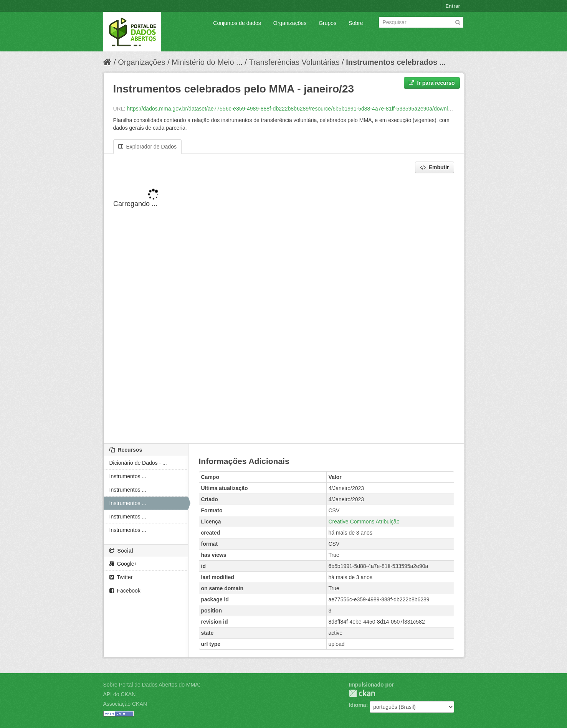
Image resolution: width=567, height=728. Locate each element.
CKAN (362, 693)
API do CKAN (120, 694)
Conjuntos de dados (237, 23)
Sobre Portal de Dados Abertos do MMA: (152, 685)
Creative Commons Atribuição (364, 522)
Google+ (123, 564)
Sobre (356, 23)
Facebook (125, 591)
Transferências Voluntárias (294, 62)
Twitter (121, 577)
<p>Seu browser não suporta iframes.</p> (284, 309)
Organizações (290, 23)
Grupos (327, 23)
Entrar (453, 6)
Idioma (358, 705)
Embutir (435, 167)
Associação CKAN (125, 704)
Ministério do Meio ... (207, 62)
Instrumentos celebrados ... (396, 62)
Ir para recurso (432, 83)
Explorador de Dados (147, 147)
